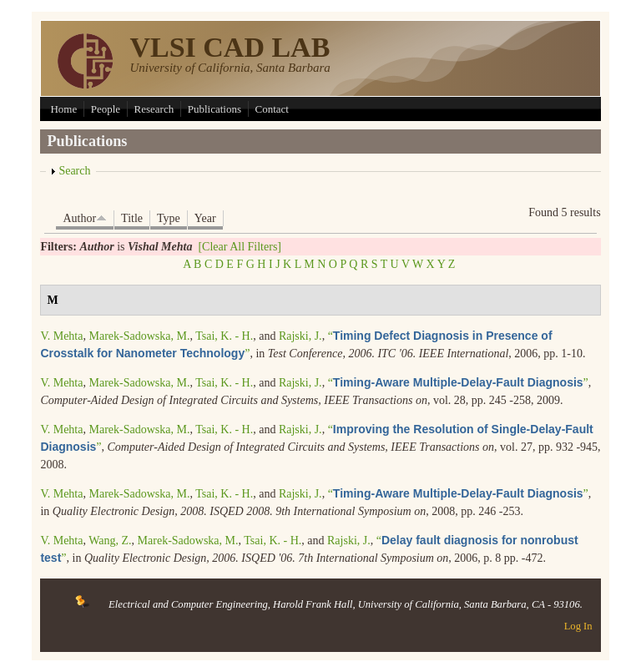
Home (63, 109)
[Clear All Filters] (240, 247)
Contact (272, 109)
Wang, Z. (110, 541)
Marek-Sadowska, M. (139, 336)
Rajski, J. (300, 336)
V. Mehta (61, 336)
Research (154, 109)
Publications (215, 109)
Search (74, 171)
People (106, 109)
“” (458, 383)
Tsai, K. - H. (224, 336)
